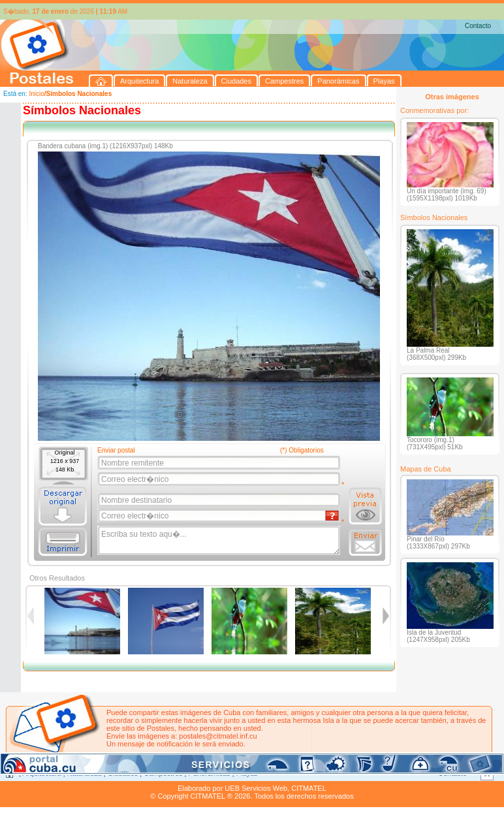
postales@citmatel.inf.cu (218, 736)
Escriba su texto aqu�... (220, 541)
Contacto (478, 26)
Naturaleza (85, 773)
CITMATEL (309, 788)
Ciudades (123, 773)
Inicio (36, 94)
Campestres (163, 773)
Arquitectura (41, 773)
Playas (247, 773)
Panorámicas (210, 773)
